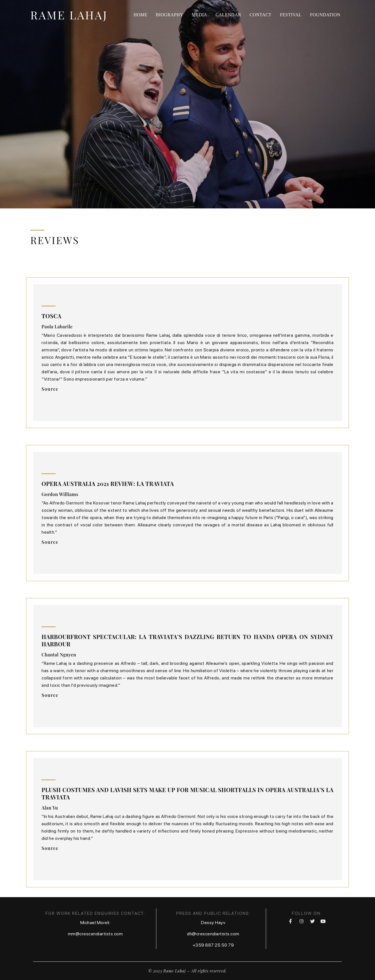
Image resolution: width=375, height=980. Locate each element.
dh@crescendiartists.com (213, 934)
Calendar (228, 15)
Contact (260, 15)
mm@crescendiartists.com (95, 934)
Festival (291, 15)
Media (199, 15)
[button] (50, 389)
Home (140, 15)
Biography (170, 15)
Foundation (325, 15)
